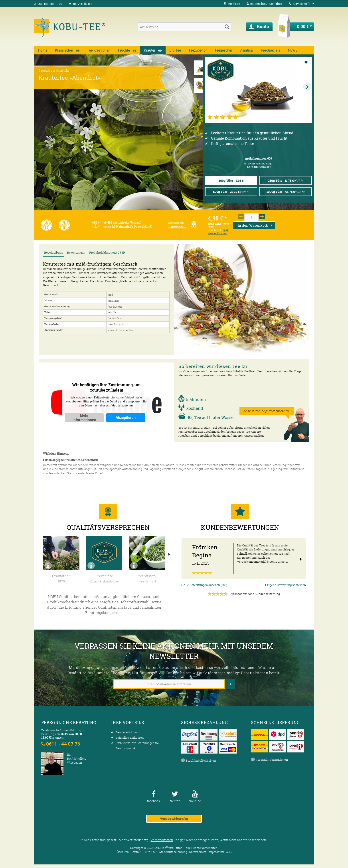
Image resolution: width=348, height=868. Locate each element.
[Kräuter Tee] (153, 50)
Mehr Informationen (84, 417)
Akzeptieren (126, 417)
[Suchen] (227, 27)
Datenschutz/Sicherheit (264, 4)
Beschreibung (54, 253)
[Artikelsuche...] (185, 27)
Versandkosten (162, 840)
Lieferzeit (253, 167)
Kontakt (136, 852)
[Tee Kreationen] (99, 50)
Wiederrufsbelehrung (173, 852)
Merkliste (232, 4)
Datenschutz (198, 852)
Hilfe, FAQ (150, 852)
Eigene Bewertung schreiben (286, 585)
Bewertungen (76, 253)
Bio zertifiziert (82, 4)
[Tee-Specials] (270, 50)
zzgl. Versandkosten (218, 232)
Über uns (123, 852)
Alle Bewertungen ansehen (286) (204, 585)
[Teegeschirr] (223, 50)
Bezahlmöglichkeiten (199, 761)
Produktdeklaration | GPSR (107, 253)
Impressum (216, 852)
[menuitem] (232, 4)
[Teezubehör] (198, 50)
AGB (229, 852)
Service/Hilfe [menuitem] (300, 4)
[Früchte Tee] (127, 50)
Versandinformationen (269, 760)
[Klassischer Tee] (67, 50)
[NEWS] (293, 50)
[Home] (43, 50)
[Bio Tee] (175, 50)
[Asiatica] (246, 50)
